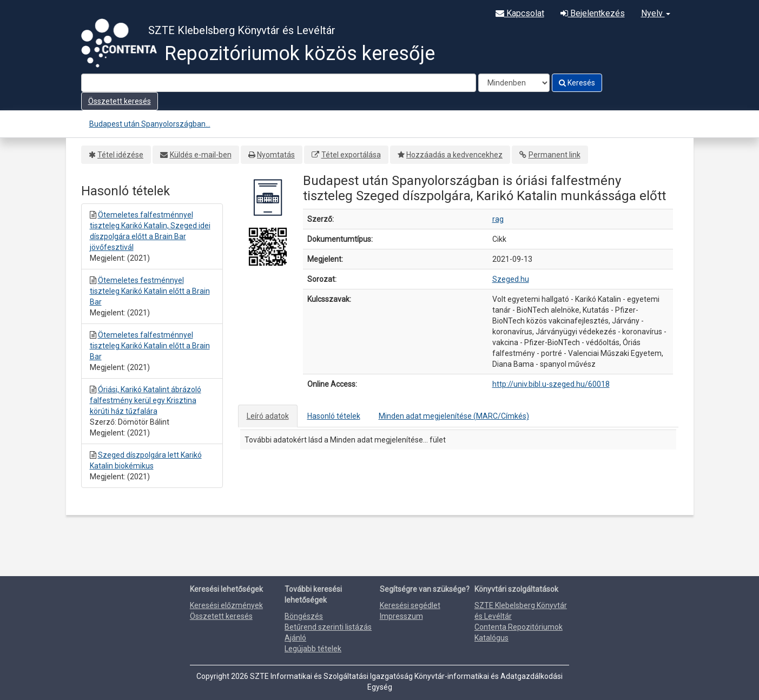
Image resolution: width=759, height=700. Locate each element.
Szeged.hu (511, 279)
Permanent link (555, 155)
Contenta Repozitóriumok (519, 627)
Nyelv (656, 13)
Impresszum (401, 616)
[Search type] (514, 83)
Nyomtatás (276, 155)
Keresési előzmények (226, 605)
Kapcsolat (520, 13)
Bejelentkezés (593, 13)
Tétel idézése (120, 155)
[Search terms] (279, 83)
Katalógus (491, 638)
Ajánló (295, 638)
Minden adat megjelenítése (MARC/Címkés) (454, 416)
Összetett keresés (120, 101)
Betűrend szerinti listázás (328, 627)
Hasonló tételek (334, 416)
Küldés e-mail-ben (201, 155)
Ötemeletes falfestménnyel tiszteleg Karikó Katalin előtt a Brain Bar (150, 346)
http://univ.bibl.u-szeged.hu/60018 (551, 384)
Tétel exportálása (351, 155)
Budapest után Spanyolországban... (150, 124)
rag (498, 219)
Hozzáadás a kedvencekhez (454, 155)
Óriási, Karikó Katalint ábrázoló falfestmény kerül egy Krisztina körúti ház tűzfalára (146, 400)
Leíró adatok (268, 416)
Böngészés (304, 616)
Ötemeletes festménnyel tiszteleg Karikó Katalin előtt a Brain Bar (150, 291)
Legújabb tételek (313, 649)
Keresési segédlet (410, 605)
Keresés (577, 83)
